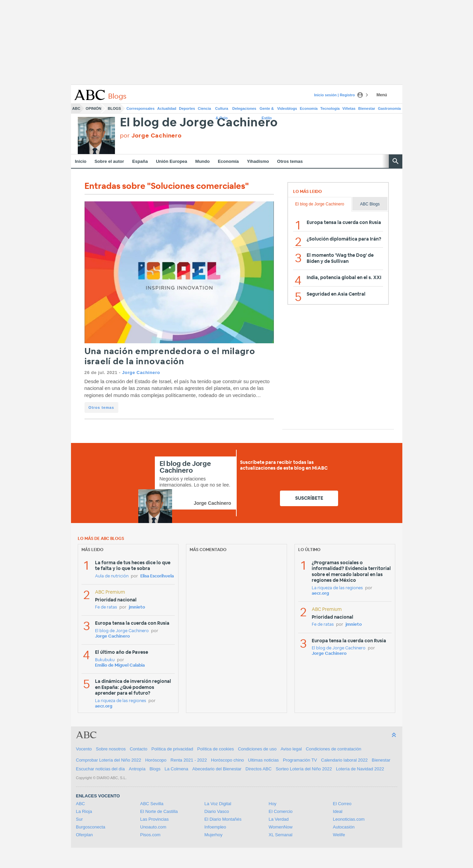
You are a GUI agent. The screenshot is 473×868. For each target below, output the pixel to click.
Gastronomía (389, 108)
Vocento (84, 749)
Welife (339, 835)
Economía (309, 108)
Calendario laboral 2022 (345, 760)
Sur (79, 819)
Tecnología (330, 108)
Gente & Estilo (267, 110)
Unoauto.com (153, 827)
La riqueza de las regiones (121, 701)
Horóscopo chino (228, 760)
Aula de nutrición (112, 576)
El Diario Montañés (223, 819)
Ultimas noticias (264, 760)
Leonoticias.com (349, 819)
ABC (76, 108)
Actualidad (167, 108)
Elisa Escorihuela (157, 576)
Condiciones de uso (257, 749)
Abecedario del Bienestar (217, 769)
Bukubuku (105, 660)
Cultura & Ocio (222, 110)
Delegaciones (244, 108)
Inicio (81, 161)
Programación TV (300, 760)
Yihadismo (258, 161)
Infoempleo (215, 827)
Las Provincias (155, 819)
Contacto (139, 749)
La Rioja (84, 811)
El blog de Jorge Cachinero (199, 123)
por (151, 136)
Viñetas (349, 108)
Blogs (114, 108)
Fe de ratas (106, 607)
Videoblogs (287, 108)
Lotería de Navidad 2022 (360, 769)
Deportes (187, 108)
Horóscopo (156, 760)
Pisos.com (150, 835)
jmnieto (137, 607)
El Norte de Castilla (159, 811)
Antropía (137, 769)
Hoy (273, 804)
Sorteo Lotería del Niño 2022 (304, 769)
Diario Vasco (217, 811)
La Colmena (176, 769)
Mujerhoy (214, 835)
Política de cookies (215, 749)
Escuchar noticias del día (101, 769)
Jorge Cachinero (141, 373)
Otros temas (290, 161)
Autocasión (344, 827)
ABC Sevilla (152, 804)
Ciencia (204, 108)
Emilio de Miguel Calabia (120, 665)
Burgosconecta (91, 827)
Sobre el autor (109, 161)
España (140, 161)
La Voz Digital (218, 804)
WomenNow (281, 827)
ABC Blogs (370, 204)
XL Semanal (281, 835)
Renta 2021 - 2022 (189, 760)
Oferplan (85, 835)
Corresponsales (140, 108)
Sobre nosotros (111, 749)
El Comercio (281, 811)
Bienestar (367, 108)
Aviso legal (291, 749)
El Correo (342, 804)
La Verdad (279, 819)
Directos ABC (258, 769)
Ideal (338, 811)
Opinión (93, 108)
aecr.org (104, 706)
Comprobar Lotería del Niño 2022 (109, 760)
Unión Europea (171, 161)
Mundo (203, 161)
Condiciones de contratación (334, 749)
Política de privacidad (172, 749)
